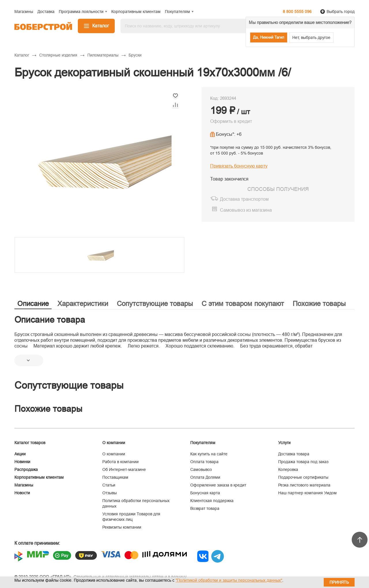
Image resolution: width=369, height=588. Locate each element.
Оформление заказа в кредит (218, 485)
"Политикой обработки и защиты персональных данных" (229, 580)
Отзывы (110, 493)
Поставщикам (115, 477)
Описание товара (50, 320)
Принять (339, 582)
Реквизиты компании (122, 527)
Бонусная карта (205, 493)
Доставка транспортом (244, 199)
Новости (22, 493)
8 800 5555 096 (297, 12)
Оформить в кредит (231, 121)
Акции (20, 454)
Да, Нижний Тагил (269, 37)
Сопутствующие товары (155, 304)
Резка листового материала (304, 485)
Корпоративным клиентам (39, 477)
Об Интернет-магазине (124, 469)
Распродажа (26, 469)
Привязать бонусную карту (239, 166)
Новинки (22, 462)
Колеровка (288, 469)
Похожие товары (319, 304)
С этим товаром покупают (243, 304)
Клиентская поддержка (212, 501)
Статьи (109, 485)
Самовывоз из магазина (246, 210)
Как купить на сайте (209, 454)
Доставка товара (294, 454)
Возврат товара (205, 508)
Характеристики (83, 304)
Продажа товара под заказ (303, 462)
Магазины (24, 485)
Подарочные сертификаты (303, 477)
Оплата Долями (205, 477)
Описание (33, 304)
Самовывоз (201, 469)
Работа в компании (121, 462)
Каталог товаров (30, 443)
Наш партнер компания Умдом (307, 493)
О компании (114, 454)
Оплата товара (204, 462)
